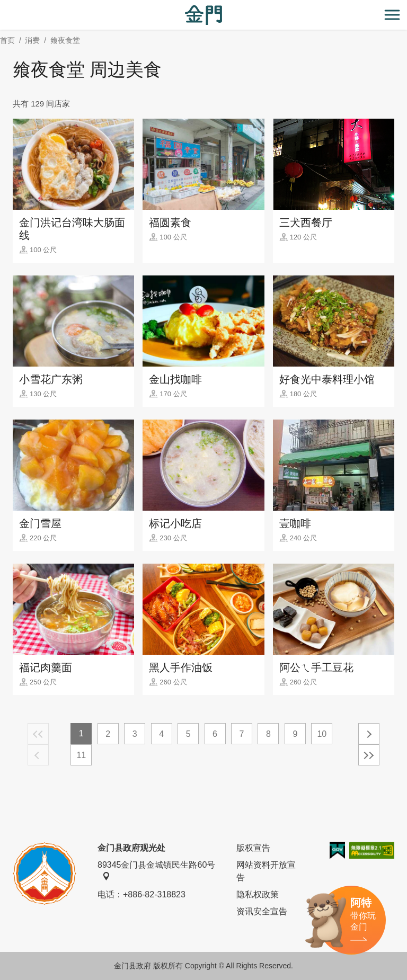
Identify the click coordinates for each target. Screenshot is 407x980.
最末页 (369, 755)
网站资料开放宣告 (266, 871)
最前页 (38, 734)
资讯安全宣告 (262, 911)
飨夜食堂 (65, 40)
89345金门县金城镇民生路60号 (156, 870)
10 (322, 734)
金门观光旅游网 (203, 15)
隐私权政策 (258, 894)
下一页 (369, 734)
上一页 (38, 755)
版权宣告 (253, 848)
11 (81, 755)
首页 (7, 40)
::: (3, 6)
